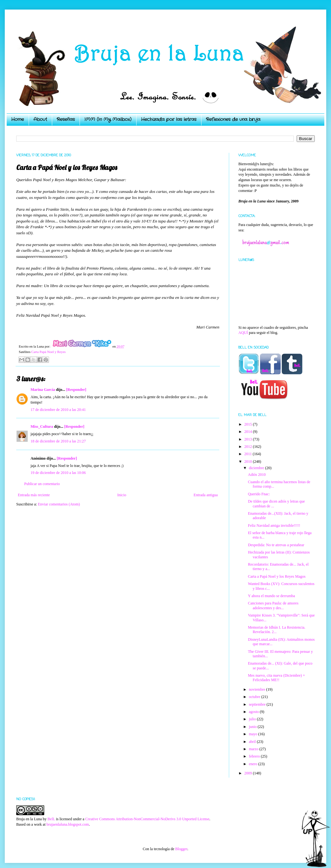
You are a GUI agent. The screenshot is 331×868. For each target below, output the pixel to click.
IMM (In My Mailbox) (108, 119)
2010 (249, 462)
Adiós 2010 (257, 475)
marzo (254, 749)
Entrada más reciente (34, 495)
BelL (51, 819)
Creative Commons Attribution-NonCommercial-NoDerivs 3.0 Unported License (147, 819)
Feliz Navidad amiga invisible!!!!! (274, 526)
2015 (249, 424)
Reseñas (66, 119)
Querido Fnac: (259, 494)
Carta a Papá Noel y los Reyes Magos (277, 576)
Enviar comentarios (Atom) (59, 504)
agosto (254, 712)
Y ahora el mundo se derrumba (271, 596)
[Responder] (76, 390)
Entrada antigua (206, 495)
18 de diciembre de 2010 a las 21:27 (58, 441)
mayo (254, 734)
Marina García (43, 390)
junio (253, 727)
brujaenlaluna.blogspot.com (68, 824)
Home (18, 119)
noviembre (257, 689)
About (40, 119)
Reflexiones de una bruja (233, 119)
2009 (249, 773)
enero (254, 764)
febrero (255, 756)
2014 (249, 432)
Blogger (181, 849)
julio (253, 719)
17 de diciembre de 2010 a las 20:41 (58, 410)
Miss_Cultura (42, 427)
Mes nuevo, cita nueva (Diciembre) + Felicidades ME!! (276, 678)
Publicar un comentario (42, 484)
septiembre (258, 704)
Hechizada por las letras (169, 119)
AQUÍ (243, 333)
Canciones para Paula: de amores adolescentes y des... (273, 605)
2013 (249, 439)
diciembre (257, 468)
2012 (249, 447)
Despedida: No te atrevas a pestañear (276, 545)
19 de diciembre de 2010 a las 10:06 (58, 473)
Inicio (122, 495)
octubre (255, 697)
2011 (249, 454)
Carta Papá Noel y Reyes (48, 352)
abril (253, 742)
